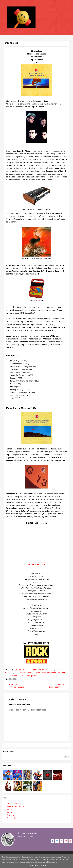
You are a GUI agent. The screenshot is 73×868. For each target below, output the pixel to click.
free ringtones (48, 670)
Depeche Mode (24, 670)
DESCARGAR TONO (36, 564)
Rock (16, 673)
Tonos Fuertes (13, 804)
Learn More (33, 866)
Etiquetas (11, 815)
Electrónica (36, 670)
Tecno (37, 673)
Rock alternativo (27, 673)
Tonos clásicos (18, 676)
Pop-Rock (59, 670)
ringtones (9, 673)
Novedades (12, 818)
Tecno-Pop (45, 673)
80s (15, 670)
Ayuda (10, 812)
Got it (43, 866)
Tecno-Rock (56, 673)
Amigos (10, 809)
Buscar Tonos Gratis (16, 807)
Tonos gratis (31, 676)
